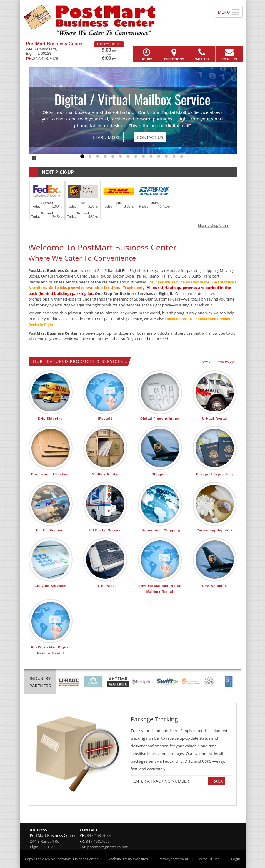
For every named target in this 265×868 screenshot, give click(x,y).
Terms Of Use (208, 859)
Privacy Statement (174, 859)
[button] (133, 203)
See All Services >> (218, 362)
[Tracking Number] (170, 781)
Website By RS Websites (128, 859)
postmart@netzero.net (107, 847)
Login (236, 859)
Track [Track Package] (217, 781)
